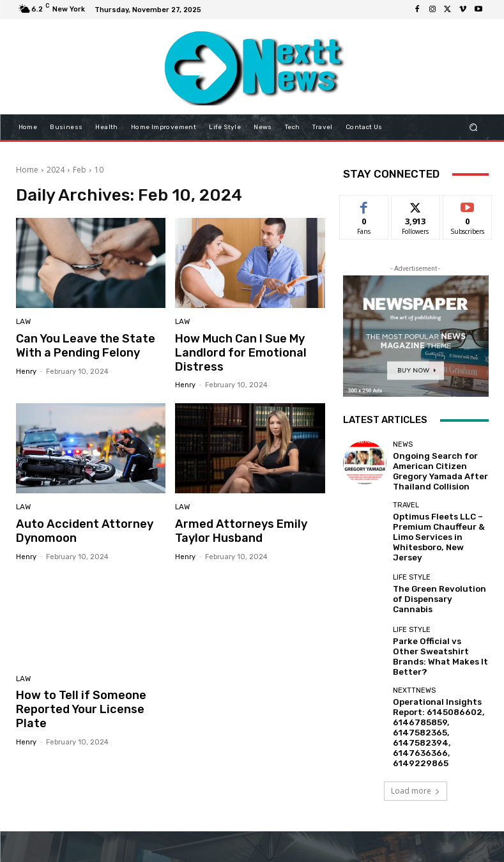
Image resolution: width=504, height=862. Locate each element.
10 (99, 170)
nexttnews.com (92, 850)
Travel (406, 498)
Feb (80, 170)
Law (23, 322)
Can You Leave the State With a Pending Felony (81, 345)
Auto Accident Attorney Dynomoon (79, 528)
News (403, 444)
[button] (473, 127)
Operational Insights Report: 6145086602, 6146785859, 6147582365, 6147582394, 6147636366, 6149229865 (431, 694)
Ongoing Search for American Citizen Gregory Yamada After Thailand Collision (439, 468)
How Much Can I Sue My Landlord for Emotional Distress (236, 352)
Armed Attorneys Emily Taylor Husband (236, 528)
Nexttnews (414, 658)
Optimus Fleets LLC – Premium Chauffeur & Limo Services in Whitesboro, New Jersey (437, 522)
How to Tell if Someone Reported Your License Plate (90, 697)
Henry (26, 370)
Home (27, 170)
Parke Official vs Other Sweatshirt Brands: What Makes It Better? (439, 628)
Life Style (412, 560)
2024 (56, 170)
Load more (416, 746)
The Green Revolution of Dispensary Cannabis (437, 575)
